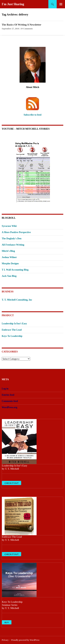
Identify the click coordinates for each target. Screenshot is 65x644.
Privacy (5, 640)
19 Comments (27, 29)
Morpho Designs (10, 264)
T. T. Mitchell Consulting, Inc (17, 300)
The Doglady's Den (12, 239)
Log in (5, 389)
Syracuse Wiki (9, 226)
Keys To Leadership (12, 336)
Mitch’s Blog (8, 251)
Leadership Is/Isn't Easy (14, 324)
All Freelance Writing (13, 245)
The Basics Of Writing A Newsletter (21, 25)
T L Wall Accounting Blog (15, 270)
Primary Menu (61, 4)
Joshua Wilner (9, 257)
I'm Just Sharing (13, 4)
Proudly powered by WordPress (25, 640)
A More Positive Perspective (16, 232)
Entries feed (8, 395)
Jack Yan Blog (9, 276)
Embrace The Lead (12, 330)
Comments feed (10, 401)
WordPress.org (10, 407)
